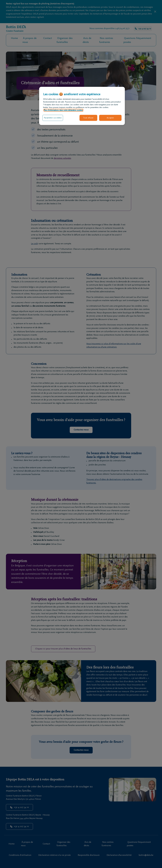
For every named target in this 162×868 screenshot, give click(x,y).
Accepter (110, 118)
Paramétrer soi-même (53, 118)
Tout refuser (88, 118)
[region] (82, 106)
